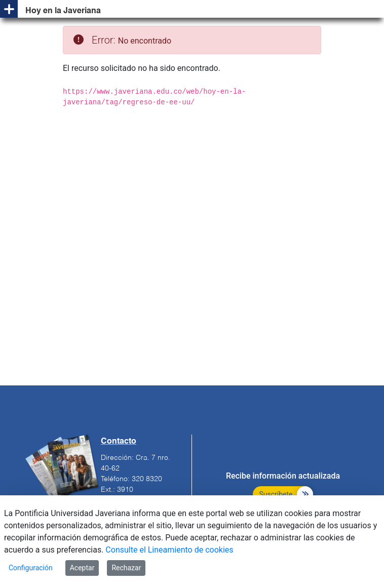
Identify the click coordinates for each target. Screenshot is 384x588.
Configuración (31, 568)
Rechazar (126, 568)
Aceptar (82, 568)
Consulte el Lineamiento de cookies (169, 550)
